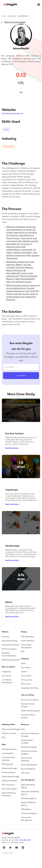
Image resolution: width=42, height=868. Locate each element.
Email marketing (27, 641)
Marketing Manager (10, 768)
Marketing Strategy (29, 747)
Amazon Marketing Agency (28, 804)
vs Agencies (6, 672)
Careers (24, 672)
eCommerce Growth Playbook (29, 753)
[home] (10, 5)
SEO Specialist (8, 764)
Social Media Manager (11, 777)
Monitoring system (9, 649)
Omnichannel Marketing (26, 759)
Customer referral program (28, 716)
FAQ (3, 738)
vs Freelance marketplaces (7, 681)
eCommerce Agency (29, 813)
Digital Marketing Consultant (9, 794)
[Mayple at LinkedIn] (23, 848)
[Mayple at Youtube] (17, 848)
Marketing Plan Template (27, 742)
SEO (23, 652)
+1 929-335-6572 (25, 840)
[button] (39, 5)
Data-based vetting (10, 641)
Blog (23, 729)
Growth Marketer (9, 772)
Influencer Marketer (9, 781)
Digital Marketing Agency (28, 786)
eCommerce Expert (9, 789)
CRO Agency (26, 809)
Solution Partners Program (28, 705)
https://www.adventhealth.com (13, 113)
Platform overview (9, 733)
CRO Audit (25, 773)
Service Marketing (28, 769)
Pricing (24, 632)
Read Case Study (12, 448)
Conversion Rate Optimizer (8, 759)
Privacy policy (27, 680)
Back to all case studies (15, 22)
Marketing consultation (11, 660)
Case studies (26, 676)
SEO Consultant (8, 785)
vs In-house (6, 676)
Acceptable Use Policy (30, 688)
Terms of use (26, 684)
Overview (6, 637)
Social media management (26, 646)
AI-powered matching (10, 645)
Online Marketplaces (29, 765)
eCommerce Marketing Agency (30, 793)
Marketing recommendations (9, 654)
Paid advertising (27, 637)
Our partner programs (30, 700)
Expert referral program (30, 711)
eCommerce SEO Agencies (26, 819)
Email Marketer (8, 753)
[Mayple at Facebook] (4, 848)
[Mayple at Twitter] (10, 848)
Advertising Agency (29, 798)
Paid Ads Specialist (9, 749)
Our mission (26, 668)
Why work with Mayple (11, 729)
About (23, 663)
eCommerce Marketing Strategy (30, 735)
